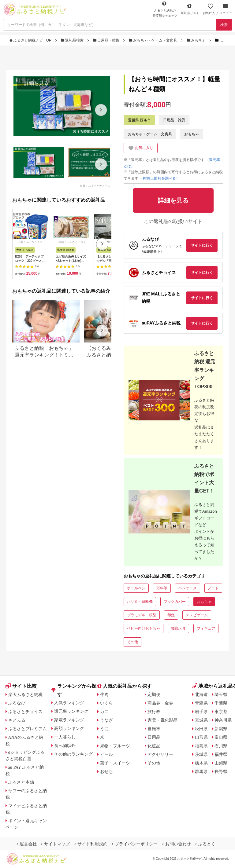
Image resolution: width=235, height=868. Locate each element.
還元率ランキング (71, 711)
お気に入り (211, 9)
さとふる (17, 720)
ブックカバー (175, 602)
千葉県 (221, 703)
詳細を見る (36, 83)
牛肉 (104, 694)
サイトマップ (55, 844)
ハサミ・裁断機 (140, 602)
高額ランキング (69, 728)
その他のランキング (73, 754)
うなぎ (106, 720)
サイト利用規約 (91, 844)
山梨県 (221, 763)
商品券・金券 (160, 703)
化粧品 (154, 746)
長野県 (221, 771)
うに (104, 729)
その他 (132, 642)
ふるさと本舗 (21, 782)
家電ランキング (69, 720)
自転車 (154, 729)
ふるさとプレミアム (28, 729)
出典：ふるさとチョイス (95, 186)
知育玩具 (178, 628)
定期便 (154, 694)
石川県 (221, 746)
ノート (213, 588)
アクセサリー (160, 754)
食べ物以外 (65, 745)
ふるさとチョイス (25, 712)
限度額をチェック (165, 9)
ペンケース (188, 588)
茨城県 (201, 754)
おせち (106, 771)
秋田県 (201, 729)
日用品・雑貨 (107, 40)
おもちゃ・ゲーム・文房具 (154, 40)
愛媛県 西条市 (139, 120)
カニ (104, 712)
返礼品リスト (190, 9)
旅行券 (154, 712)
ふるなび (17, 703)
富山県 (221, 737)
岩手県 (201, 712)
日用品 (154, 737)
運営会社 (27, 844)
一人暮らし (65, 737)
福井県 (221, 754)
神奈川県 (223, 720)
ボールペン (136, 588)
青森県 (201, 703)
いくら (106, 703)
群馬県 (201, 771)
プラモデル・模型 (142, 615)
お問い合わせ (177, 844)
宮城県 (201, 720)
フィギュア (206, 628)
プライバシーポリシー (135, 844)
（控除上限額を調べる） (159, 178)
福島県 (201, 746)
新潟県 (221, 729)
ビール (106, 754)
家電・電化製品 (162, 720)
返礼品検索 (73, 40)
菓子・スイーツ (115, 763)
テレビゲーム (197, 615)
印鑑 (171, 615)
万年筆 (162, 588)
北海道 (201, 694)
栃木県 (201, 763)
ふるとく (205, 844)
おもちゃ (197, 40)
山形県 (201, 737)
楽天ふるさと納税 (25, 694)
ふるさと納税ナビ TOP (31, 40)
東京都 (221, 712)
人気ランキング (69, 703)
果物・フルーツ (115, 746)
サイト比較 (21, 686)
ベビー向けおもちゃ (144, 628)
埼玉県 (221, 694)
